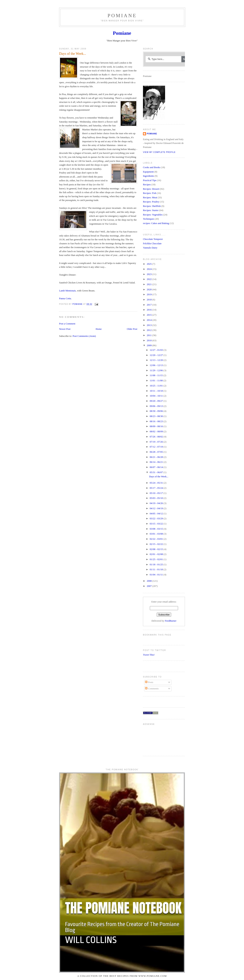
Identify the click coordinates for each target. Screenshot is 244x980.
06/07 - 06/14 (157, 467)
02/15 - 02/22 (157, 544)
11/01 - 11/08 (157, 381)
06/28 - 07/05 (157, 452)
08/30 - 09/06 (157, 411)
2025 (150, 264)
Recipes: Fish (150, 193)
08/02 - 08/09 (157, 432)
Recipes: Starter (151, 210)
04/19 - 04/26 (157, 503)
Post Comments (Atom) (84, 336)
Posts (149, 682)
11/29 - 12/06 (157, 370)
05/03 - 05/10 (157, 498)
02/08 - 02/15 (157, 549)
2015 (150, 315)
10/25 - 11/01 (157, 386)
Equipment (148, 172)
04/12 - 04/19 (157, 508)
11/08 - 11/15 (157, 375)
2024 (150, 269)
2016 (150, 310)
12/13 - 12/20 (157, 360)
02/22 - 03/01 (157, 539)
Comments (152, 689)
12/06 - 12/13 (157, 365)
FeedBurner (171, 621)
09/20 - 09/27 (157, 401)
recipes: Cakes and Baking (156, 223)
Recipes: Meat (150, 198)
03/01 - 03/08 (157, 534)
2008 (150, 581)
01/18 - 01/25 (157, 565)
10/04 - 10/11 (157, 396)
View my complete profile (159, 152)
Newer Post (65, 329)
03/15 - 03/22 (157, 524)
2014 (150, 320)
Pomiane (122, 16)
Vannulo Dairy (150, 248)
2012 (150, 330)
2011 (149, 335)
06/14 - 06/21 (157, 462)
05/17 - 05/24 (157, 488)
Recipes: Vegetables (153, 215)
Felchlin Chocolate (152, 244)
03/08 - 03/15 (157, 529)
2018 (150, 300)
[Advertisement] (155, 739)
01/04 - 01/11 (157, 575)
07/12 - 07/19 (157, 447)
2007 (150, 586)
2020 (150, 290)
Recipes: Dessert (151, 189)
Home (99, 329)
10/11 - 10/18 (157, 391)
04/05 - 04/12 (157, 514)
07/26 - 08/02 (157, 437)
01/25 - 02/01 (157, 559)
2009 (150, 345)
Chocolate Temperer (153, 239)
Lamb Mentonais (67, 291)
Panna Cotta (65, 298)
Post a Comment (67, 324)
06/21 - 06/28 (157, 457)
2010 (150, 340)
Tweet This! (149, 655)
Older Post (132, 329)
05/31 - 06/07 (157, 472)
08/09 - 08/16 (157, 426)
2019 (150, 294)
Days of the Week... (159, 477)
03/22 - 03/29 (157, 519)
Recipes (147, 185)
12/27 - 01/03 (157, 350)
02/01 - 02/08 (157, 554)
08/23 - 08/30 (157, 416)
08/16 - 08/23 (157, 421)
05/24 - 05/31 (157, 483)
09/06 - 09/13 (157, 406)
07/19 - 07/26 (157, 442)
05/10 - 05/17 (157, 493)
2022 (150, 279)
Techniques (148, 219)
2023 (150, 274)
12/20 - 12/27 (157, 355)
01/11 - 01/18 (157, 569)
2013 (150, 325)
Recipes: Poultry (151, 202)
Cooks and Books (152, 167)
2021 (150, 284)
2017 (150, 305)
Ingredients (148, 176)
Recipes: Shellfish (152, 206)
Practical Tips (150, 180)
